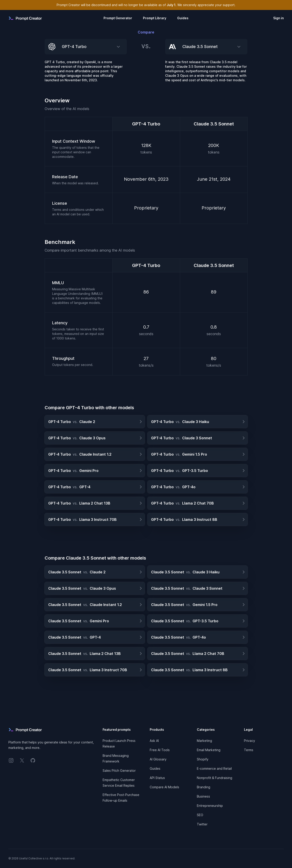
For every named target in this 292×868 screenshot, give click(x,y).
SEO (200, 815)
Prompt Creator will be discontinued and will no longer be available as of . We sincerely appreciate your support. (146, 5)
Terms (249, 750)
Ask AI (154, 741)
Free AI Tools (160, 750)
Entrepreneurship (210, 806)
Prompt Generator (118, 18)
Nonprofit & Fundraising (215, 778)
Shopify (203, 759)
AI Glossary (158, 759)
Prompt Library (155, 18)
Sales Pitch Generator (119, 771)
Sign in (279, 18)
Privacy (250, 741)
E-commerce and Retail (214, 768)
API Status (157, 778)
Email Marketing (209, 750)
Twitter (202, 824)
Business (203, 796)
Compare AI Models (164, 787)
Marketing (204, 741)
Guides (183, 18)
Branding (204, 787)
